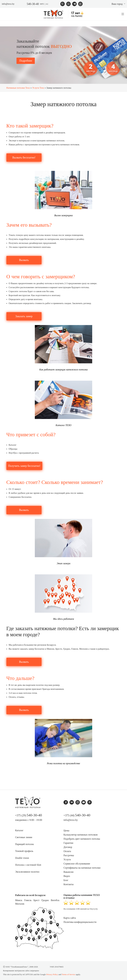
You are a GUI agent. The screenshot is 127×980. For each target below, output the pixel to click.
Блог (66, 880)
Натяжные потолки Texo (18, 88)
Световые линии (24, 837)
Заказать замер (24, 316)
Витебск (55, 900)
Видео (67, 876)
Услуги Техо (38, 88)
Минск (19, 900)
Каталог (19, 830)
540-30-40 (33, 4)
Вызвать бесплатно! (24, 158)
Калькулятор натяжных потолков (81, 835)
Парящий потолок (24, 844)
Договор (68, 847)
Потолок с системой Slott (28, 865)
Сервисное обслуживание (77, 864)
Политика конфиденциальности (80, 922)
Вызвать (24, 260)
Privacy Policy (52, 974)
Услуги (67, 859)
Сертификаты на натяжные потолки (82, 868)
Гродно (45, 900)
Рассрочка (69, 855)
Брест (36, 900)
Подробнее (26, 61)
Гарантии (68, 843)
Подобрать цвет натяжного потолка (82, 839)
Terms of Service (69, 974)
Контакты (69, 884)
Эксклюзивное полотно (27, 872)
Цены (66, 831)
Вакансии (68, 872)
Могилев (20, 904)
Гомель (28, 900)
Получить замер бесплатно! (24, 466)
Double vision (22, 858)
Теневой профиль (24, 851)
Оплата (67, 851)
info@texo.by (8, 4)
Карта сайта (70, 918)
